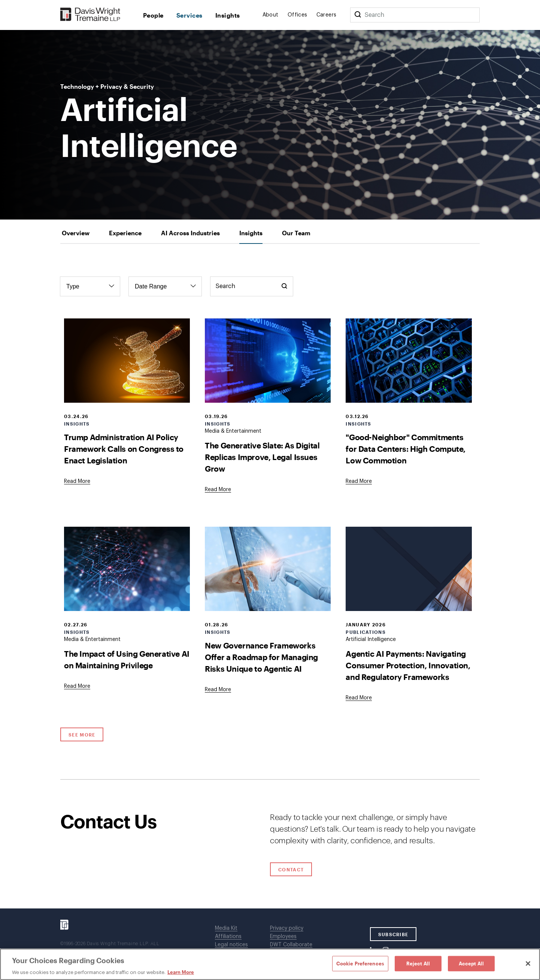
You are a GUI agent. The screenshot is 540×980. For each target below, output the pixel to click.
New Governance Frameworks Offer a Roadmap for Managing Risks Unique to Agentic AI (261, 657)
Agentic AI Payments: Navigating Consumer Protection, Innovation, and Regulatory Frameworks (408, 665)
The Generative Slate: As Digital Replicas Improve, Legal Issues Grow (262, 457)
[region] (270, 964)
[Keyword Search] (252, 286)
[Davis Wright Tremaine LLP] (90, 15)
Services (189, 15)
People (153, 15)
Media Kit (226, 928)
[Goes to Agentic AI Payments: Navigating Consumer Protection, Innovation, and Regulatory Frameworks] (359, 698)
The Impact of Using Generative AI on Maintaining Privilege (127, 659)
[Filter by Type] (90, 287)
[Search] (358, 15)
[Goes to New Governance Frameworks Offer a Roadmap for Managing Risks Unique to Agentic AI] (218, 690)
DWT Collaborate (291, 945)
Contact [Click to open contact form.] (291, 869)
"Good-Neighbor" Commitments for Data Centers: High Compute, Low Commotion (406, 449)
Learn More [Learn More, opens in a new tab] (181, 972)
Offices (298, 15)
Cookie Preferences (360, 963)
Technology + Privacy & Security (107, 87)
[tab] (76, 233)
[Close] (528, 964)
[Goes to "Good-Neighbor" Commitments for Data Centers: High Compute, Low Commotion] (359, 481)
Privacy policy (287, 928)
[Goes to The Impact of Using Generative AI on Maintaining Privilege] (77, 686)
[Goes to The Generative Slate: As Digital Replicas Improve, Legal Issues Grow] (218, 490)
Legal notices (231, 945)
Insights (228, 15)
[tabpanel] (270, 512)
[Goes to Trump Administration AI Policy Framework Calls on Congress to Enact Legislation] (77, 481)
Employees (283, 937)
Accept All (471, 963)
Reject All (418, 963)
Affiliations (228, 937)
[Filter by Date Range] (165, 287)
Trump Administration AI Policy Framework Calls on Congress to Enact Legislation (124, 449)
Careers (327, 15)
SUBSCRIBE (393, 934)
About (271, 15)
